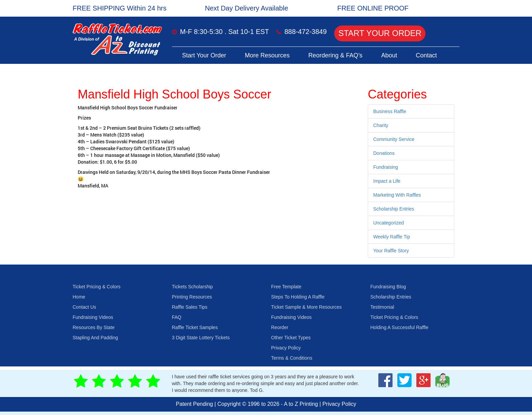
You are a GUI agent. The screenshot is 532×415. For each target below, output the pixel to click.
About (389, 55)
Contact (426, 55)
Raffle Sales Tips (190, 307)
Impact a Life (387, 181)
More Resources (267, 55)
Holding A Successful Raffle (400, 327)
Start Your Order (380, 33)
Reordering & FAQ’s (336, 55)
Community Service (394, 139)
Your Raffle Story (391, 251)
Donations (384, 153)
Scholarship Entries (394, 209)
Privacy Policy (286, 348)
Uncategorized (388, 223)
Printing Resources (192, 297)
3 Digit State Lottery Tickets (201, 338)
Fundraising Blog (388, 287)
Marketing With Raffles (397, 195)
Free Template (286, 287)
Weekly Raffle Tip (392, 237)
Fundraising (386, 167)
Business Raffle (390, 111)
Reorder (280, 327)
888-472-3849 (306, 32)
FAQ (177, 317)
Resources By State (94, 327)
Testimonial (382, 307)
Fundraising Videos (93, 317)
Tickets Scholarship (193, 287)
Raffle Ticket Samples (195, 327)
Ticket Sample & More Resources (306, 307)
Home (79, 297)
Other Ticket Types (291, 338)
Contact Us (84, 307)
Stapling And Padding (95, 338)
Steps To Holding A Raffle (298, 297)
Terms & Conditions (292, 358)
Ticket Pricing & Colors (97, 287)
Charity (381, 125)
